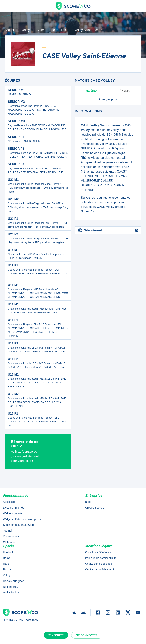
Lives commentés (14, 508)
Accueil (10, 30)
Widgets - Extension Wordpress (22, 519)
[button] (108, 99)
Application (10, 502)
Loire (55, 30)
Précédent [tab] (91, 91)
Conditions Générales (98, 552)
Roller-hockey (11, 593)
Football (8, 552)
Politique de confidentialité (101, 558)
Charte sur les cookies (99, 564)
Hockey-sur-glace (14, 581)
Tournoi (8, 531)
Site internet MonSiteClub (18, 525)
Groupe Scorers (95, 508)
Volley (26, 30)
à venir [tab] (125, 91)
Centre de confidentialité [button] (100, 569)
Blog (88, 502)
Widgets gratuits (13, 513)
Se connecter (87, 635)
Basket (7, 558)
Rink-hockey (10, 587)
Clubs (41, 30)
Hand (6, 564)
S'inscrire (56, 635)
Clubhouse (10, 542)
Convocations (11, 536)
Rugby (7, 569)
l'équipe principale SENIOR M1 (102, 135)
